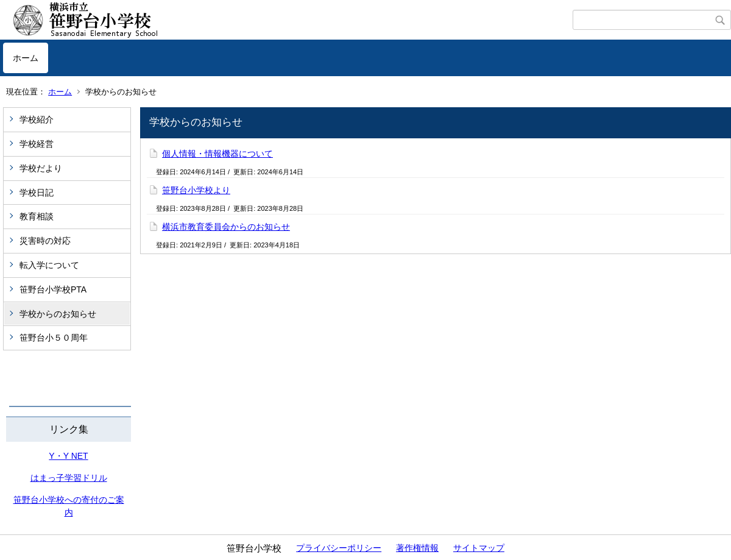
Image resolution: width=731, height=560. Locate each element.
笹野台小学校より (196, 190)
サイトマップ (479, 548)
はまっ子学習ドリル (69, 478)
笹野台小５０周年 (54, 338)
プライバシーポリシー (339, 548)
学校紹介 (37, 119)
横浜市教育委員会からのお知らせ (226, 227)
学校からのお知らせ (58, 314)
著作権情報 (417, 548)
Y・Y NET (68, 456)
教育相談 (37, 216)
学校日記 (37, 193)
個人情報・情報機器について (217, 154)
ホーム (26, 58)
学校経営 (37, 144)
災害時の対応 (45, 241)
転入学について (49, 265)
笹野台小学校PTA (53, 289)
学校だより (41, 168)
